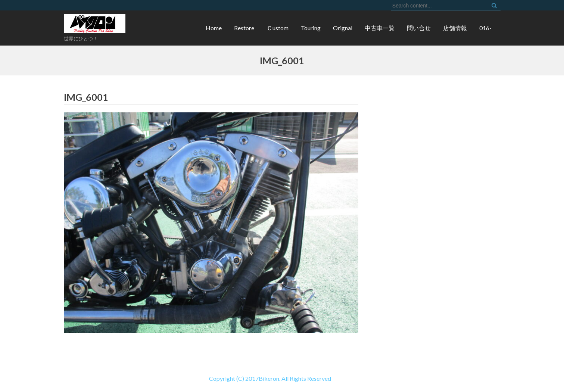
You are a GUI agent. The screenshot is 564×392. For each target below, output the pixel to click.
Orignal (343, 28)
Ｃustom (278, 28)
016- (485, 28)
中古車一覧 (380, 28)
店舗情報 (455, 28)
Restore (244, 28)
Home (214, 28)
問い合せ (419, 28)
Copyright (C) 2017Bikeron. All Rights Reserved (166, 378)
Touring (311, 28)
